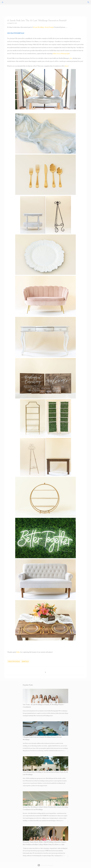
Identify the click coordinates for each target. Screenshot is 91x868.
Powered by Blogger (46, 865)
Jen (71, 58)
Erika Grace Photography (61, 53)
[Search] (88, 2)
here (67, 66)
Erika (18, 652)
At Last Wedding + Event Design (43, 27)
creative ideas (14, 661)
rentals (25, 661)
